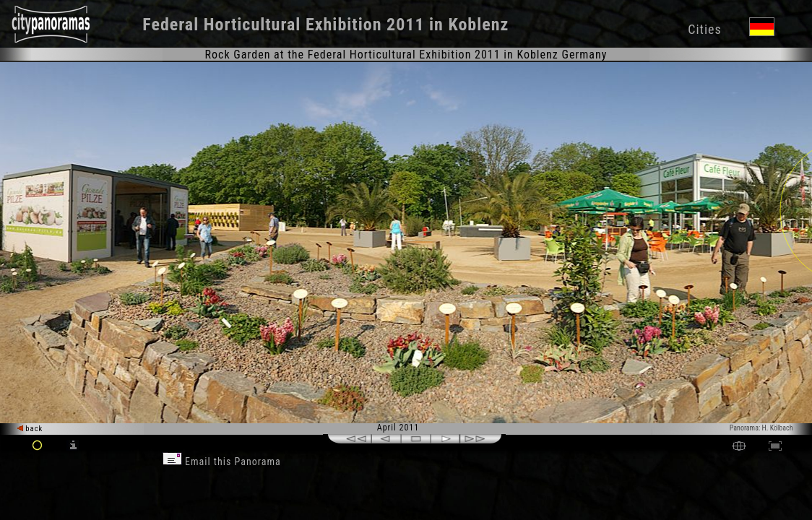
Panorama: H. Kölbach (761, 428)
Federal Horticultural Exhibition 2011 (283, 25)
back (30, 429)
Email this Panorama (222, 461)
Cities (704, 29)
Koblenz (478, 25)
